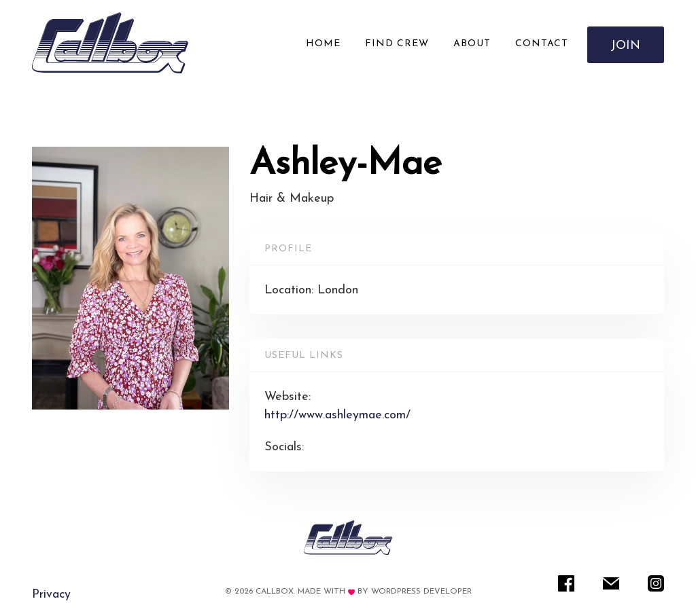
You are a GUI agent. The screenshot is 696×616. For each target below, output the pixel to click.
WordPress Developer (421, 592)
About (472, 44)
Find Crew (397, 44)
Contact (542, 44)
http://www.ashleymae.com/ (337, 415)
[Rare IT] (110, 43)
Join (626, 46)
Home (323, 44)
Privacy (51, 595)
